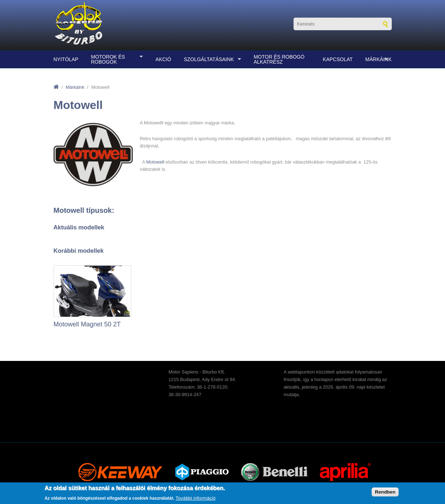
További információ (196, 498)
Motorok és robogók (115, 59)
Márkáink (376, 59)
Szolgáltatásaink (211, 59)
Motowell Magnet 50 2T (87, 324)
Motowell (155, 162)
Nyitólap (66, 59)
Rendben (385, 492)
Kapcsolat (338, 59)
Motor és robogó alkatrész (279, 59)
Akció (163, 59)
